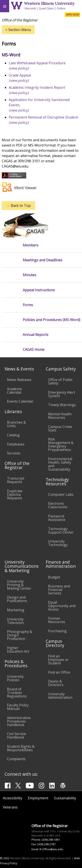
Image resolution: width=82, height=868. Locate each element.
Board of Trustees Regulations (17, 693)
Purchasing (57, 631)
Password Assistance (57, 518)
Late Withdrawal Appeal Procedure (37, 63)
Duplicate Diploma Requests (15, 494)
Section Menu (18, 30)
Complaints (16, 759)
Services (14, 453)
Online (61, 8)
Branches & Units (16, 424)
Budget (54, 577)
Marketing (16, 610)
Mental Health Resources (60, 416)
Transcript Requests (16, 480)
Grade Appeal (20, 75)
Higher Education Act (18, 650)
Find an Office (59, 672)
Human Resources (57, 620)
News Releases (19, 380)
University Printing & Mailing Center (19, 585)
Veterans (10, 807)
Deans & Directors (56, 683)
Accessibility (13, 798)
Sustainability (65, 798)
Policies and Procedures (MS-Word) (51, 320)
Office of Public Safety (60, 381)
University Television (15, 621)
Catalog (13, 435)
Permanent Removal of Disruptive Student (43, 117)
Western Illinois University (49, 3)
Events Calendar (20, 401)
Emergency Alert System (62, 394)
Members (31, 245)
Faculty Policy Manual (18, 707)
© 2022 (5, 858)
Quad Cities (46, 8)
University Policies (15, 678)
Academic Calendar (15, 391)
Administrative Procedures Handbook (19, 721)
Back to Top (18, 206)
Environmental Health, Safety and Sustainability (60, 464)
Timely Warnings (62, 405)
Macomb (30, 8)
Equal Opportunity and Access (62, 606)
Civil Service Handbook (17, 735)
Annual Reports (36, 335)
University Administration (60, 696)
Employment (38, 798)
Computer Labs (61, 494)
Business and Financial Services (59, 590)
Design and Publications (17, 599)
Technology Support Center (61, 531)
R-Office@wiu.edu (51, 849)
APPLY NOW (72, 15)
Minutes (30, 275)
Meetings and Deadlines (43, 260)
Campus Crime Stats (60, 428)
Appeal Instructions (39, 290)
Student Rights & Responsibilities (21, 748)
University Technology (58, 543)
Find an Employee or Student (58, 660)
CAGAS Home (34, 350)
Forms (28, 305)
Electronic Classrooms (58, 505)
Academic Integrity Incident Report (37, 87)
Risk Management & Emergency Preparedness (61, 444)
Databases (16, 444)
